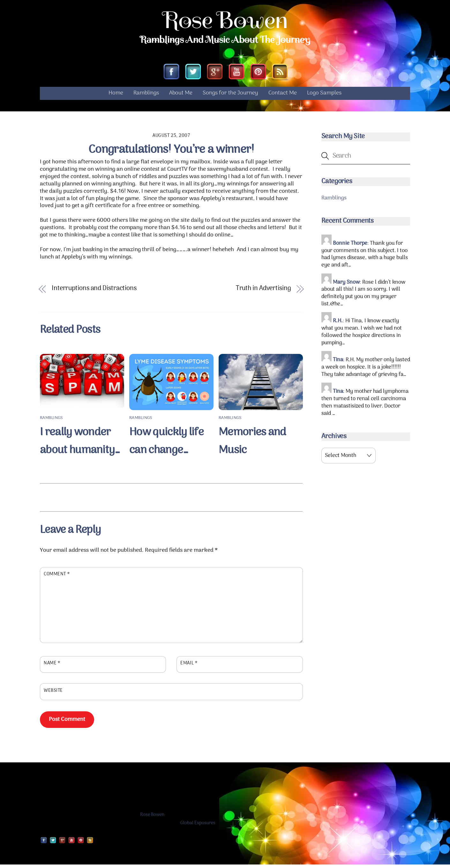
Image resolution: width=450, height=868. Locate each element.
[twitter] (193, 76)
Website (53, 694)
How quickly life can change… (166, 445)
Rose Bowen (152, 818)
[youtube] (236, 76)
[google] (215, 76)
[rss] (280, 76)
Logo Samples (324, 97)
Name (52, 667)
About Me (181, 97)
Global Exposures (198, 827)
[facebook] (171, 76)
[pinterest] (258, 76)
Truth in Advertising (263, 292)
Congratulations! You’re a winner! (171, 153)
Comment (57, 578)
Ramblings (146, 97)
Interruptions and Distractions (94, 292)
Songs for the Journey (230, 97)
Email (189, 667)
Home (116, 97)
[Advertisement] (171, 500)
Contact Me (283, 97)
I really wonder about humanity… (80, 445)
